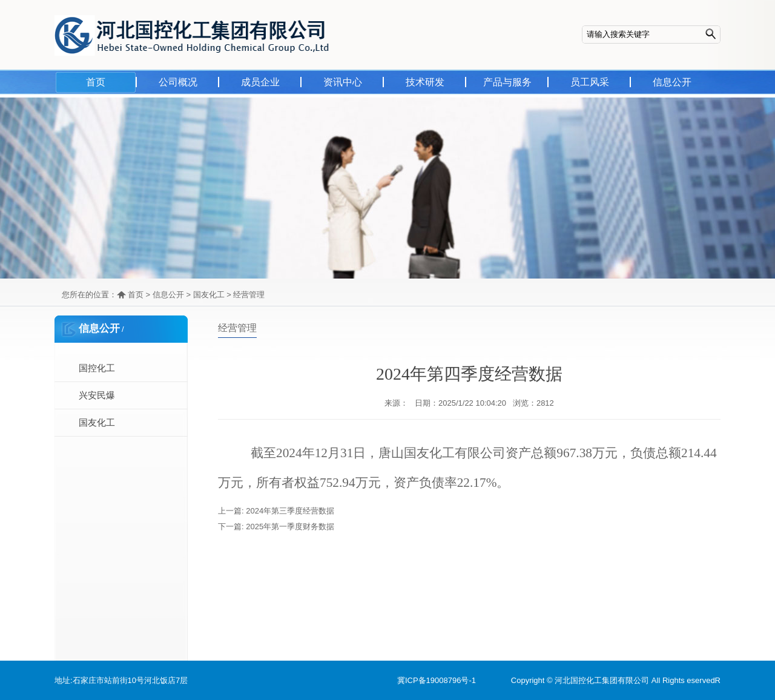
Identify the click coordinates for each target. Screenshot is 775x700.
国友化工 (209, 295)
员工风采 (590, 82)
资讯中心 (343, 82)
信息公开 (672, 82)
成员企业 (260, 82)
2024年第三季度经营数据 (290, 511)
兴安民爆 (97, 395)
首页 (96, 82)
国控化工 (97, 368)
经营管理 (249, 295)
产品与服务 (507, 82)
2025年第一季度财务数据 (290, 527)
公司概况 (178, 82)
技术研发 (425, 82)
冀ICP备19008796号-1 (437, 680)
